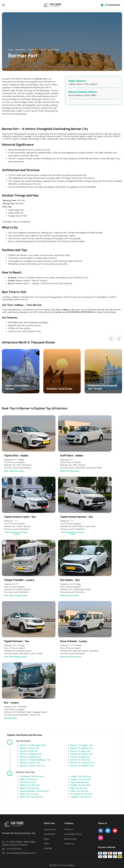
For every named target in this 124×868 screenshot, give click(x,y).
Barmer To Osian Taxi (80, 760)
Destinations (21, 50)
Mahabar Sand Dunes (59, 389)
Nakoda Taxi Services (30, 785)
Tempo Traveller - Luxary (19, 580)
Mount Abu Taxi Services (31, 797)
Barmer (42, 50)
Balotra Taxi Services (30, 788)
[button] (112, 339)
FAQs (46, 844)
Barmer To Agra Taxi (80, 757)
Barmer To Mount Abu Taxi (32, 766)
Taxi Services (50, 829)
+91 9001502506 (110, 5)
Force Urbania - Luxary (74, 641)
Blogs (46, 839)
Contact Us (70, 844)
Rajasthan (33, 50)
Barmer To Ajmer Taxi (30, 763)
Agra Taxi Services (79, 788)
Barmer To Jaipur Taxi (81, 751)
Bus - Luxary (11, 703)
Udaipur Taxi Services (81, 776)
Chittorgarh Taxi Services (32, 776)
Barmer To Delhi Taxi (29, 748)
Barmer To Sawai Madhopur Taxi (35, 760)
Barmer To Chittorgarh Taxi (33, 745)
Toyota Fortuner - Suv (17, 641)
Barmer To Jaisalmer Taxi (82, 766)
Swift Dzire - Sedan (72, 455)
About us (68, 829)
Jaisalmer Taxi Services (81, 797)
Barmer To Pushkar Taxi (81, 754)
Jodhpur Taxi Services (81, 779)
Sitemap (48, 848)
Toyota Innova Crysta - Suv (20, 517)
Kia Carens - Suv (70, 580)
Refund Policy (70, 839)
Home (11, 50)
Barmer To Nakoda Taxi (31, 754)
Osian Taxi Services (79, 791)
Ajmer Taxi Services (29, 794)
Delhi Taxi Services (29, 779)
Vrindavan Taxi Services (82, 794)
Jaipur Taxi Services (80, 782)
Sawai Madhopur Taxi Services (34, 791)
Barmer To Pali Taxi (29, 751)
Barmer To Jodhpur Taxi (82, 748)
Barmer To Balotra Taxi (30, 757)
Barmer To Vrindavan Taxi (83, 763)
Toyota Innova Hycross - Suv (77, 517)
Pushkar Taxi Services (80, 785)
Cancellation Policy (73, 834)
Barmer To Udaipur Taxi (81, 745)
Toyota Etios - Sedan (16, 455)
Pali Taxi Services (28, 782)
